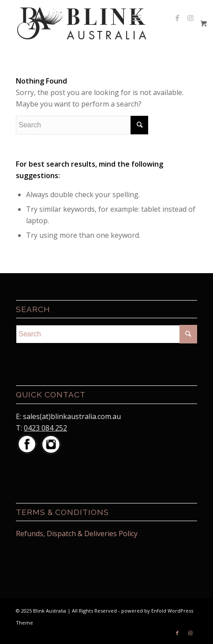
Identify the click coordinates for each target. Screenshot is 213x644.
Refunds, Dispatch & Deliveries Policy (77, 533)
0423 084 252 (45, 428)
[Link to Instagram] (191, 18)
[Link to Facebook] (177, 18)
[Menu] (137, 18)
